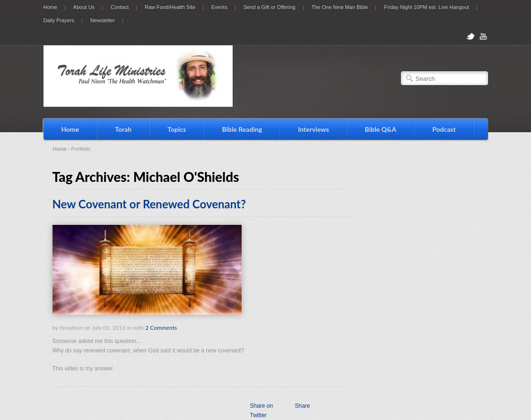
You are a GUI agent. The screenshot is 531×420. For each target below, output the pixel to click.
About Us (84, 7)
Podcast (444, 129)
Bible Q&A (381, 129)
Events (219, 7)
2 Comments (161, 328)
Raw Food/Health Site (170, 7)
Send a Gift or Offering (270, 7)
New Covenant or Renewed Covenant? (149, 204)
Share (302, 406)
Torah (123, 129)
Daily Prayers (59, 20)
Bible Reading (242, 129)
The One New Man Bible (340, 7)
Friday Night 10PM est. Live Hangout (427, 7)
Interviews (313, 129)
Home (50, 7)
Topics (177, 129)
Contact (120, 7)
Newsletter (103, 20)
